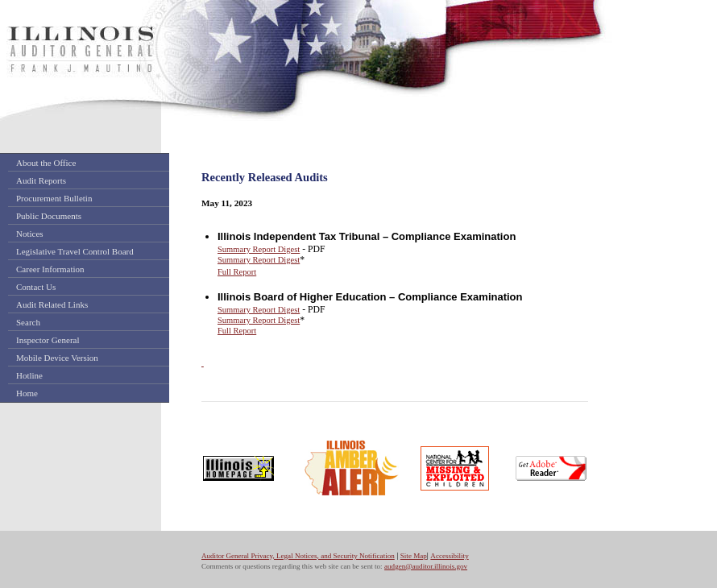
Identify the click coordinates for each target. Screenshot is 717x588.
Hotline (29, 375)
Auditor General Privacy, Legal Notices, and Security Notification (298, 556)
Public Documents (49, 216)
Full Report (237, 272)
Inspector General (48, 340)
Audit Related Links (52, 304)
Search (28, 322)
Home (27, 393)
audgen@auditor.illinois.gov (426, 566)
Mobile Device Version (57, 358)
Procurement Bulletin (54, 198)
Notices (30, 234)
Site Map (414, 556)
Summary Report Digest (259, 249)
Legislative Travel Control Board (75, 251)
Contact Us (36, 287)
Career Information (50, 269)
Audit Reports (41, 180)
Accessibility (449, 556)
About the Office (46, 163)
